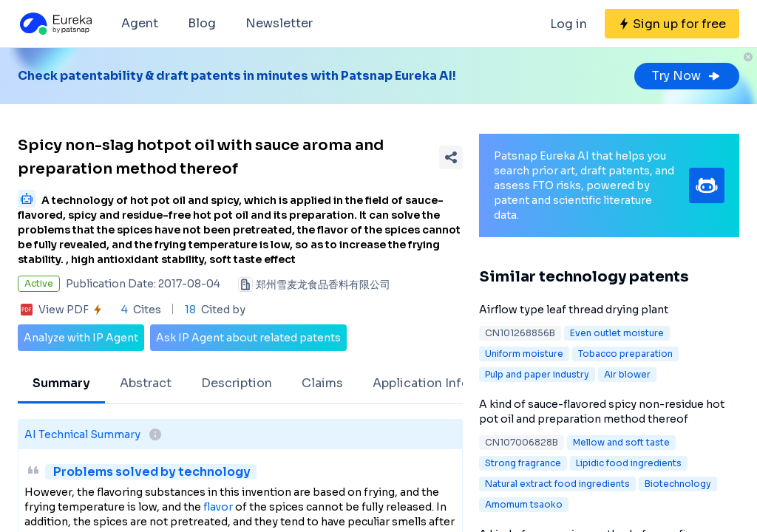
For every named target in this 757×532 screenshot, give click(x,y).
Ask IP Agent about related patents (248, 338)
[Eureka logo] (55, 24)
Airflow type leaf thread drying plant (574, 310)
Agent (140, 23)
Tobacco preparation (625, 354)
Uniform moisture (524, 354)
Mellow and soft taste (621, 442)
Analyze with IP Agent (81, 338)
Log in (568, 24)
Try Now (687, 76)
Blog (202, 23)
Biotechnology (678, 484)
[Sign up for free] (672, 24)
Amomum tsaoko (524, 504)
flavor (218, 507)
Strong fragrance (523, 463)
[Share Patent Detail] (451, 157)
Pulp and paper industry (537, 374)
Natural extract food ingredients (557, 484)
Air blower (627, 374)
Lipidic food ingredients (629, 463)
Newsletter (279, 23)
